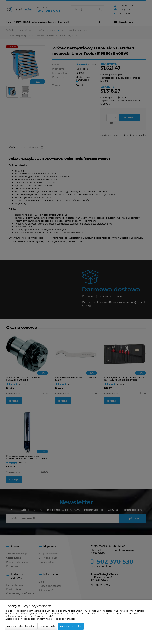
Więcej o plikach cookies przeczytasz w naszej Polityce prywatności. (40, 619)
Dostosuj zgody (47, 626)
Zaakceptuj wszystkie (71, 626)
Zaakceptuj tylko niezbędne (21, 626)
